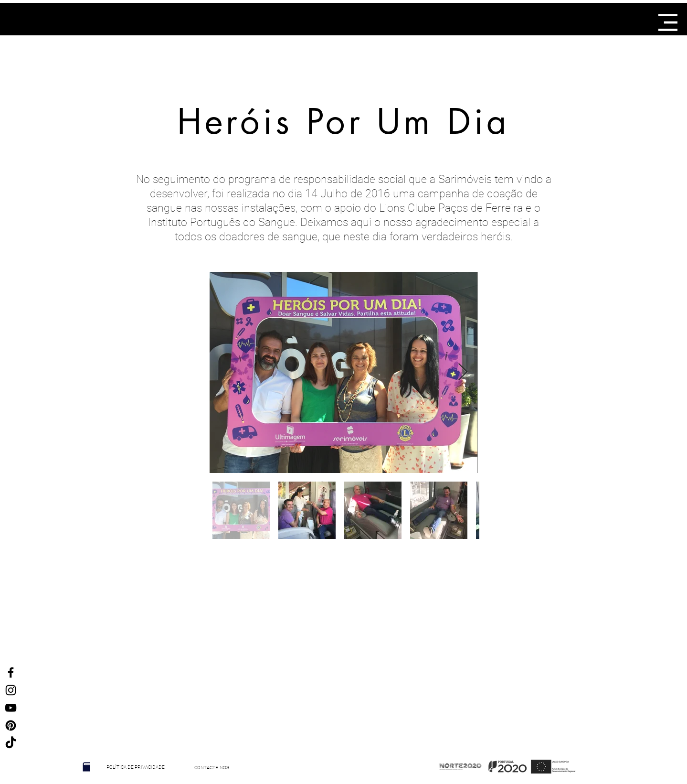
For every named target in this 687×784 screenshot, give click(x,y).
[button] (668, 22)
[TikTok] (11, 743)
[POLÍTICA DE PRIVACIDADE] (136, 767)
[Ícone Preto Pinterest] (11, 725)
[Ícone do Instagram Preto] (11, 690)
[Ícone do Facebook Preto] (11, 672)
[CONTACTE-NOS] (212, 768)
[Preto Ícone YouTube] (11, 708)
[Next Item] (463, 372)
